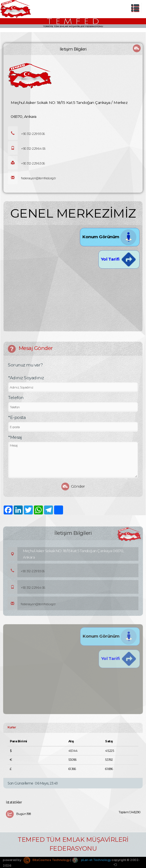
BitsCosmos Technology (47, 860)
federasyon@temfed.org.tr (32, 178)
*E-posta (17, 417)
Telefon (16, 398)
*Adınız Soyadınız (26, 378)
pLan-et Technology (91, 860)
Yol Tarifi (119, 259)
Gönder (73, 487)
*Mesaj (15, 437)
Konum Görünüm (110, 237)
